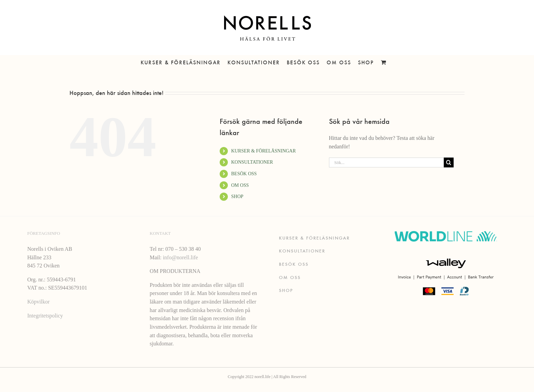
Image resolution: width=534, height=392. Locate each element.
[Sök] (449, 162)
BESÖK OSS (244, 174)
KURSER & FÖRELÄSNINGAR (264, 151)
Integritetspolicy (45, 316)
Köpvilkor (38, 302)
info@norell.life (180, 257)
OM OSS (240, 185)
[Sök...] (387, 162)
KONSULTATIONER (252, 162)
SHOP (237, 197)
